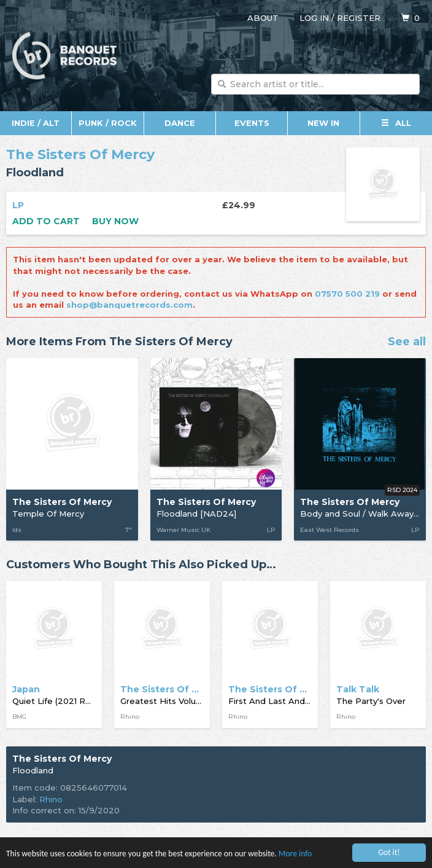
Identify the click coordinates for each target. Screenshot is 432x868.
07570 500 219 (347, 294)
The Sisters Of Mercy (80, 154)
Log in (314, 18)
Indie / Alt (36, 123)
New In (323, 123)
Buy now (115, 221)
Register (359, 18)
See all (407, 342)
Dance (180, 123)
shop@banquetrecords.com (129, 305)
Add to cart (46, 221)
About (263, 18)
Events (252, 123)
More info (295, 854)
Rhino (51, 799)
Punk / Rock (108, 123)
